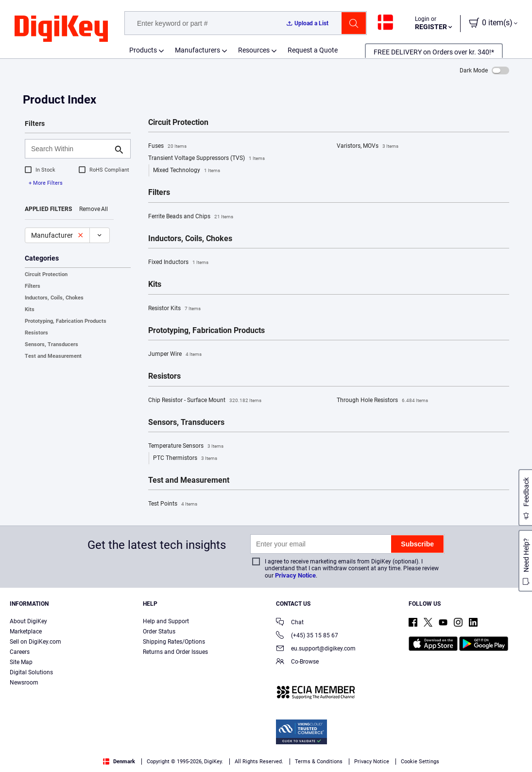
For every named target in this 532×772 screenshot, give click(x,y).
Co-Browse (297, 662)
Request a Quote (313, 50)
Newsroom (24, 683)
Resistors (36, 333)
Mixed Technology (187, 171)
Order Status (159, 632)
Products (143, 50)
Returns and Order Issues (175, 652)
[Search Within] (70, 149)
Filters (33, 286)
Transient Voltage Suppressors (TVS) (206, 158)
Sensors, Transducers (51, 344)
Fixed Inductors (178, 263)
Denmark (119, 762)
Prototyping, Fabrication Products (66, 321)
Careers (20, 652)
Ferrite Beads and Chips (191, 217)
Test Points (173, 504)
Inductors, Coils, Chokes (54, 298)
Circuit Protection (46, 274)
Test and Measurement (53, 356)
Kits (30, 309)
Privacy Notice (295, 575)
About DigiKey (28, 621)
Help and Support (166, 621)
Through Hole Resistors (382, 401)
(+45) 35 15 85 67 (307, 636)
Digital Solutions (31, 672)
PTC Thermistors (185, 458)
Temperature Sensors (186, 446)
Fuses (167, 146)
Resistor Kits (174, 309)
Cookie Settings (420, 762)
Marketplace (26, 632)
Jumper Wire (175, 354)
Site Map (21, 662)
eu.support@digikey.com (316, 649)
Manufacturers (197, 50)
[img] (61, 29)
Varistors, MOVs (368, 146)
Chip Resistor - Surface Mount (205, 401)
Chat (290, 623)
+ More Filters (46, 183)
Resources (254, 50)
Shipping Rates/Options (174, 642)
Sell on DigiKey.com (35, 642)
